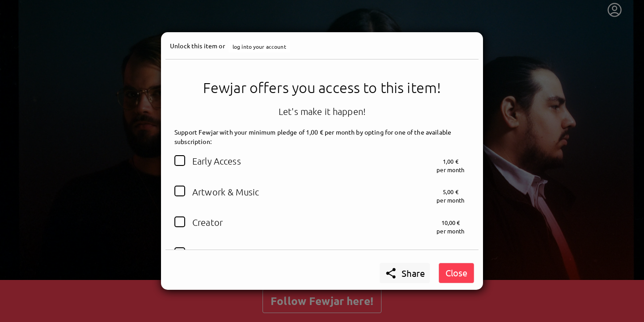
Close (456, 273)
